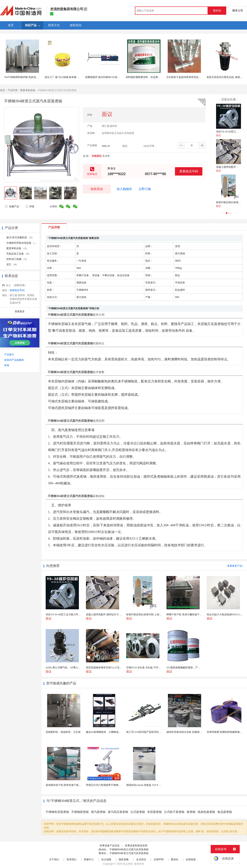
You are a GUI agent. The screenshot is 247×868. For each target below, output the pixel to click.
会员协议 (141, 859)
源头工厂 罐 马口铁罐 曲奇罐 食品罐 (65, 77)
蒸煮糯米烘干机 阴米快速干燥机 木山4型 (68, 785)
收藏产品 (12, 206)
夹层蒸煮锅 (154, 812)
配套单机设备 (28, 90)
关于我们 (54, 859)
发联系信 (97, 189)
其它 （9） (12, 265)
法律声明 (159, 859)
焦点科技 (128, 864)
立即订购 (145, 189)
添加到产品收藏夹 (14, 360)
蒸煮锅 (191, 812)
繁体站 (175, 859)
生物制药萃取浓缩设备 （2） (22, 243)
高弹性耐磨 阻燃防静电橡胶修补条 (226, 732)
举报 (30, 206)
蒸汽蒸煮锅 (98, 812)
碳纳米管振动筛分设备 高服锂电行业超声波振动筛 (194, 732)
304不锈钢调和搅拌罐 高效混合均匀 (24, 77)
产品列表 (13, 90)
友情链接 (191, 859)
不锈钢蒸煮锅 (80, 812)
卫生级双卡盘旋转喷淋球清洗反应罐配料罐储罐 (192, 77)
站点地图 (106, 859)
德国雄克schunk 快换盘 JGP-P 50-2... (146, 785)
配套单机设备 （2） (17, 248)
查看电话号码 (189, 171)
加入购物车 (124, 189)
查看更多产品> (235, 566)
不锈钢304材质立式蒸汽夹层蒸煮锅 (129, 849)
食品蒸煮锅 (225, 812)
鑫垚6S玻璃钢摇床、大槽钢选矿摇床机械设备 (111, 732)
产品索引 (9, 355)
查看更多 (20, 312)
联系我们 (72, 859)
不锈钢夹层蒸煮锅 (57, 812)
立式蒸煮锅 (138, 812)
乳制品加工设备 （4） (19, 254)
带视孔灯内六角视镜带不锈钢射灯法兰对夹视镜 (112, 785)
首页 (2, 90)
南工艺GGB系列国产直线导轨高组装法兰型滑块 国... (155, 732)
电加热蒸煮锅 (206, 812)
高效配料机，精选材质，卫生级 (63, 732)
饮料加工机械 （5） (17, 259)
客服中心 (89, 859)
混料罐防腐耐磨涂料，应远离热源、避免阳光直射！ (154, 77)
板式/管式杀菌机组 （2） (20, 237)
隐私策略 (124, 859)
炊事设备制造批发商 (136, 846)
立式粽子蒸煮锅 (174, 812)
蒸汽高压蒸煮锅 (118, 812)
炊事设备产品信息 (110, 846)
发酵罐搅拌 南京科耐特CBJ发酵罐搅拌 (106, 77)
